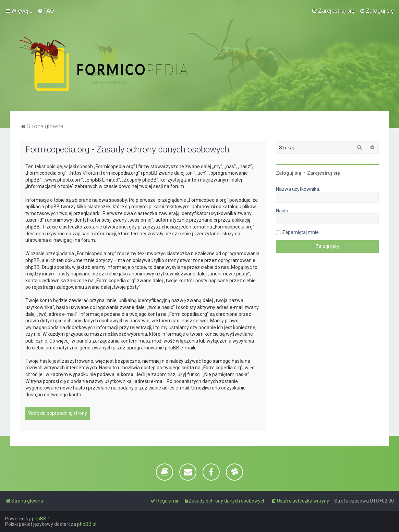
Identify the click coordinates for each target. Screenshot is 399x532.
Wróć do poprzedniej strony (58, 413)
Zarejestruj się (324, 173)
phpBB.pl (87, 524)
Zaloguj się (289, 173)
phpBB (39, 519)
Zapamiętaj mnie (300, 232)
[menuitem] (46, 11)
